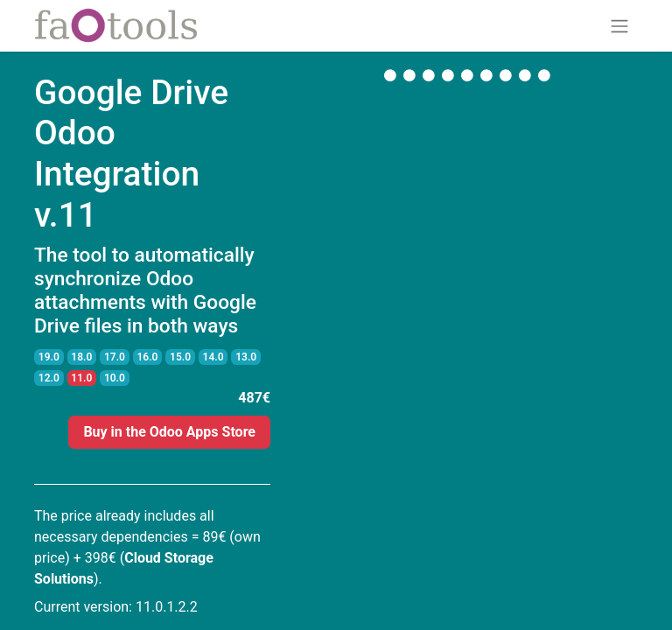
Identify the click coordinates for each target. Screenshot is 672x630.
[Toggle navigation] (619, 26)
